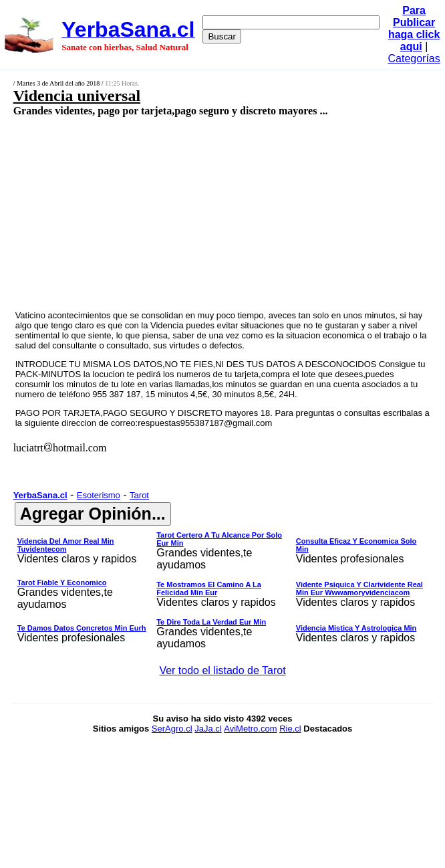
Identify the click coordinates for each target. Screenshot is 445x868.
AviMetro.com (250, 729)
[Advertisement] (191, 213)
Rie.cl (290, 729)
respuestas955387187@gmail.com (205, 423)
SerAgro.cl (172, 729)
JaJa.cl (208, 729)
